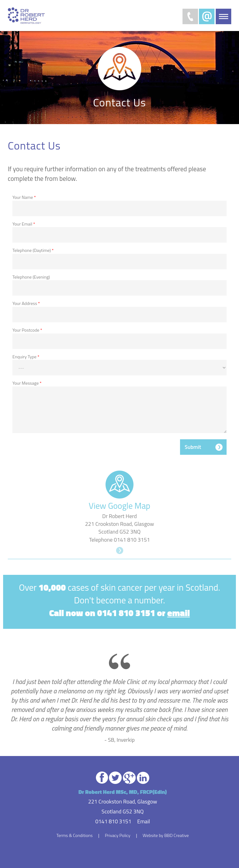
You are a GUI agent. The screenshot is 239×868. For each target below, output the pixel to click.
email (179, 613)
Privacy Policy (118, 835)
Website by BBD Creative (166, 835)
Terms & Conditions (75, 835)
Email (144, 821)
